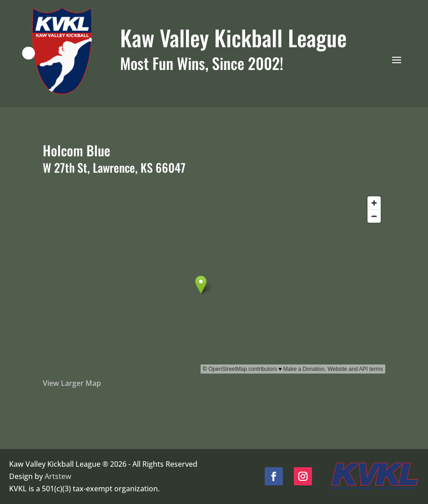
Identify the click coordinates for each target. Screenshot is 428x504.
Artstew (58, 476)
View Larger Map (72, 383)
